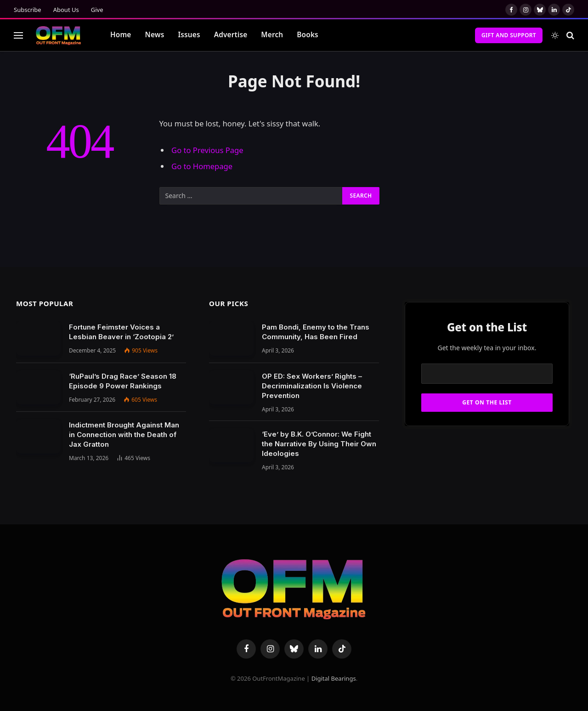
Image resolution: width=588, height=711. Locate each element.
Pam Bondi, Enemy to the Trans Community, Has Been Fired (316, 332)
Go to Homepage (202, 166)
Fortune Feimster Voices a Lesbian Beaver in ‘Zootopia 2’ (121, 332)
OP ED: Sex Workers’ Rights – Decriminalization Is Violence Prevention (312, 386)
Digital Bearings (334, 678)
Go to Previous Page (207, 150)
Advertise (231, 35)
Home (121, 35)
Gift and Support (509, 35)
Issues (189, 35)
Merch (272, 35)
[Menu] (18, 35)
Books (308, 35)
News (155, 35)
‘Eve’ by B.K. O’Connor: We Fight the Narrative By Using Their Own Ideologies (319, 444)
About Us (66, 10)
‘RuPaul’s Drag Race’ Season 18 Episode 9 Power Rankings (123, 381)
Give (97, 10)
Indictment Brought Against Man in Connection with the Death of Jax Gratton (124, 435)
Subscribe (28, 10)
